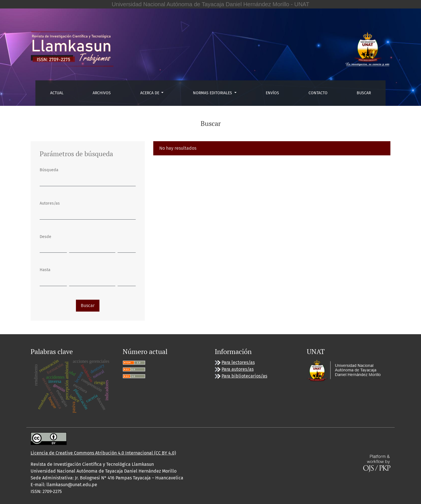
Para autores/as (238, 369)
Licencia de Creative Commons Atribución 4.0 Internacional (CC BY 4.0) (103, 453)
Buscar (364, 93)
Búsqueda (49, 170)
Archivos (102, 93)
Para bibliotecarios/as (244, 376)
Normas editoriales (213, 93)
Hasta (45, 270)
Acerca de (150, 93)
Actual (57, 93)
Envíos (272, 93)
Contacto (318, 93)
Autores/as (50, 203)
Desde (45, 237)
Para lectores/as (238, 362)
